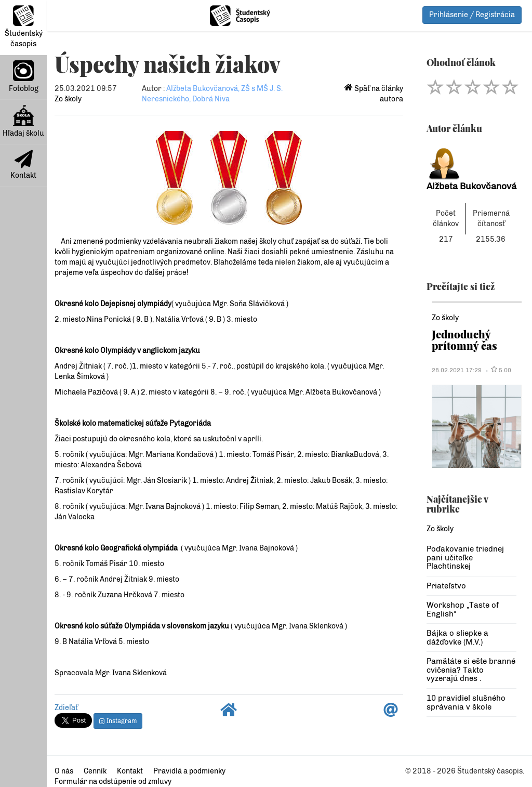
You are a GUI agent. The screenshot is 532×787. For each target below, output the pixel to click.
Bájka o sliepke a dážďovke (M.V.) (457, 638)
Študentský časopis (24, 27)
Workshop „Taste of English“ (463, 609)
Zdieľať (66, 708)
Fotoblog (24, 77)
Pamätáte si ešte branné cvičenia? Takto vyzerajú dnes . (471, 670)
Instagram (118, 721)
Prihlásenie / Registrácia (472, 15)
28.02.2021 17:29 (457, 370)
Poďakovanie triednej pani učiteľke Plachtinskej (465, 558)
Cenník (95, 771)
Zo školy (68, 99)
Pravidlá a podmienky (189, 771)
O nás (64, 771)
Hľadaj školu (23, 121)
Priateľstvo (446, 586)
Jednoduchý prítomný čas (464, 340)
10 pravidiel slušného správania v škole (466, 703)
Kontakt (23, 165)
